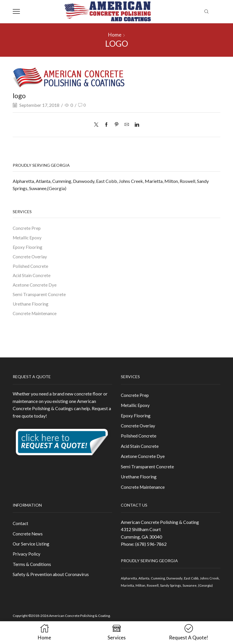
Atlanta (43, 181)
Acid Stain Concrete (32, 277)
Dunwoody (84, 181)
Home (115, 35)
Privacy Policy (27, 561)
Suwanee (38, 188)
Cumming (62, 181)
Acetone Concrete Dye (35, 287)
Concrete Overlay (30, 257)
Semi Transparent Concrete (40, 296)
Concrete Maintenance (35, 316)
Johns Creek (131, 181)
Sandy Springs (182, 591)
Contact (21, 529)
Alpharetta (23, 181)
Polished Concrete (31, 267)
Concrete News (28, 540)
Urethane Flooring (31, 306)
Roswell (187, 181)
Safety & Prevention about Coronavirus (51, 582)
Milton (171, 181)
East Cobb (107, 181)
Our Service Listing (31, 550)
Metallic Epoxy (28, 238)
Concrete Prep (27, 228)
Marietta (154, 181)
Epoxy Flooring (28, 248)
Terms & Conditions (32, 571)
